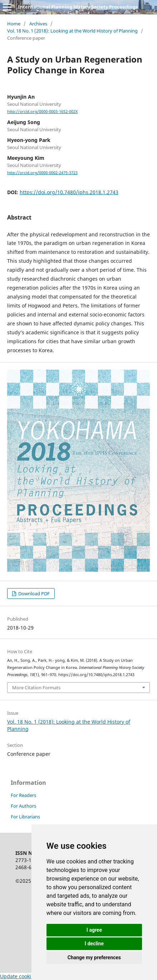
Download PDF (33, 594)
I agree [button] (94, 930)
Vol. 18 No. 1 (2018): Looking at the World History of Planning (72, 31)
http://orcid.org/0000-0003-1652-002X (42, 112)
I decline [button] (94, 944)
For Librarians (25, 817)
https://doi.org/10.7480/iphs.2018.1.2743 (69, 192)
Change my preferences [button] (94, 957)
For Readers (23, 795)
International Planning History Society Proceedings (78, 7)
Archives (38, 24)
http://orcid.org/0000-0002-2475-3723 (42, 173)
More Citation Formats (36, 688)
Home (14, 24)
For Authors (23, 806)
